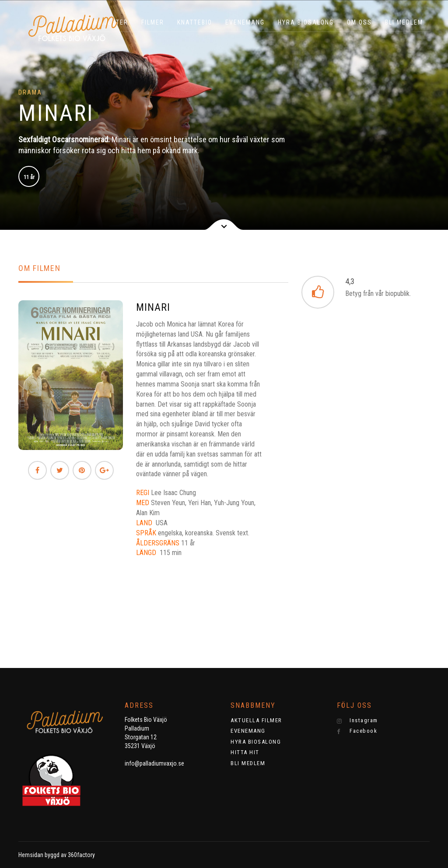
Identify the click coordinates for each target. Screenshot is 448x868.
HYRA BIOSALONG (306, 22)
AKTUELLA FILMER (256, 720)
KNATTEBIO (195, 22)
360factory (81, 855)
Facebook (357, 731)
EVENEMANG (245, 22)
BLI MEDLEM (404, 22)
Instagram (357, 720)
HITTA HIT (245, 752)
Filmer (153, 22)
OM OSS (359, 22)
